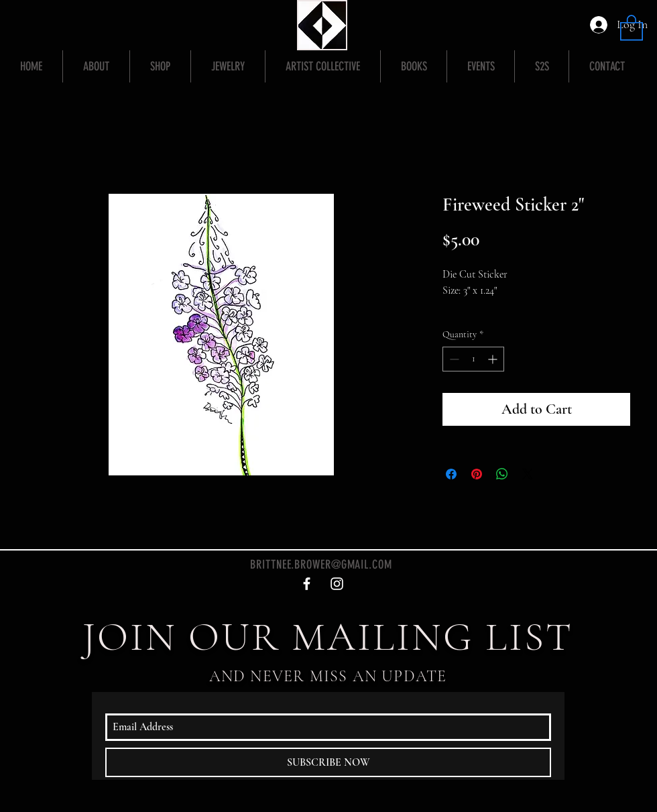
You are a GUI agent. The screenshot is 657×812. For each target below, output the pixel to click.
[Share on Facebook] (451, 474)
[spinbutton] (473, 359)
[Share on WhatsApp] (502, 474)
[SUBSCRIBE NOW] (328, 762)
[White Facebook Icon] (307, 584)
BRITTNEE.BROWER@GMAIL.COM (321, 565)
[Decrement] (453, 359)
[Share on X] (528, 474)
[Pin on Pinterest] (477, 474)
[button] (632, 27)
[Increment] (494, 359)
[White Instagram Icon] (337, 584)
